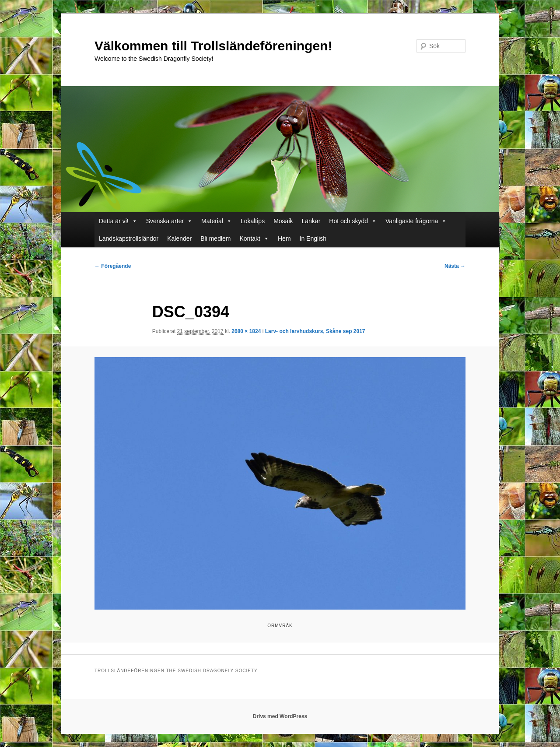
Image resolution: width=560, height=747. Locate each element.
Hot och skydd (353, 221)
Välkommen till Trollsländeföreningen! (213, 46)
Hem (284, 238)
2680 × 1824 (246, 331)
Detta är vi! (118, 221)
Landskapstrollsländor (129, 238)
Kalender (179, 238)
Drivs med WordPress (280, 716)
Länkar (311, 221)
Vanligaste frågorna (416, 221)
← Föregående (113, 266)
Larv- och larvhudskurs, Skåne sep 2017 (315, 331)
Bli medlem (215, 238)
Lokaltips (253, 221)
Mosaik (283, 221)
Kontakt (254, 238)
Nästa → (455, 266)
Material (217, 221)
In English (313, 238)
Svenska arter (169, 221)
